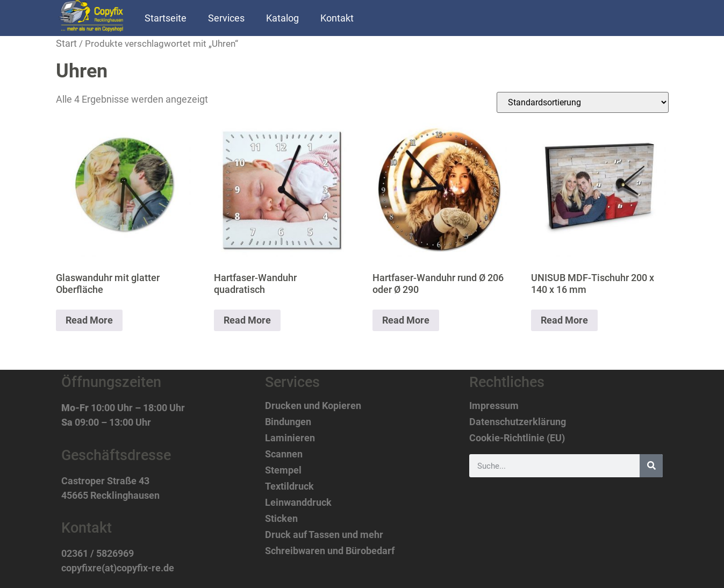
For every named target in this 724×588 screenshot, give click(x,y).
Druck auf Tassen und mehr (324, 535)
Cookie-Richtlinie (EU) (517, 438)
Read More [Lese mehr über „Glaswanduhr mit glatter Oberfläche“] (89, 320)
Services (226, 18)
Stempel (283, 470)
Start (66, 43)
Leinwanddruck (298, 503)
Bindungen (288, 422)
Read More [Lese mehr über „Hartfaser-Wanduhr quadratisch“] (247, 320)
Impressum (494, 406)
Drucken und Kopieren (313, 406)
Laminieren (290, 438)
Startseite (166, 18)
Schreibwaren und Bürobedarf (330, 551)
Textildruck (289, 486)
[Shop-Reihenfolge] (583, 102)
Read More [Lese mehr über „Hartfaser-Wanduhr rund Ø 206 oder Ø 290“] (406, 320)
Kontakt (337, 18)
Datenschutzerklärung (518, 422)
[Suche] (651, 466)
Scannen (284, 454)
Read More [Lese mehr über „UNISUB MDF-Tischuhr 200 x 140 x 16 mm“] (564, 320)
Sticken (281, 519)
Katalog (282, 18)
